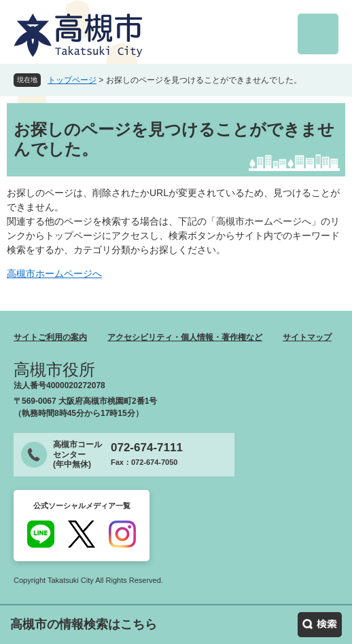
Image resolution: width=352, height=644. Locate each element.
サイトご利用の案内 (50, 337)
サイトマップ (307, 337)
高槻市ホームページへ (54, 273)
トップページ (72, 80)
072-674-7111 (147, 448)
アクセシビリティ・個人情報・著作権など (185, 337)
